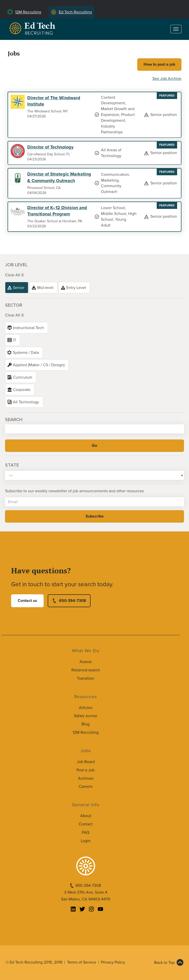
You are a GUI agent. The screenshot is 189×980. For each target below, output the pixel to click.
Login (86, 841)
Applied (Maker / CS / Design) (39, 365)
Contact (86, 824)
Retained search (86, 670)
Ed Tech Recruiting (75, 12)
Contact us (27, 601)
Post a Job (86, 770)
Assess (86, 662)
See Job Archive (167, 79)
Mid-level (45, 288)
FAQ (86, 832)
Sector (14, 305)
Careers (86, 787)
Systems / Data (26, 353)
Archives (86, 778)
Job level (16, 265)
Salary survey (86, 716)
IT (15, 340)
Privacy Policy (113, 962)
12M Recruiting (28, 12)
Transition (86, 678)
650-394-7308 (73, 601)
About (86, 816)
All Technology (26, 402)
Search (14, 420)
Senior (19, 288)
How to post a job (159, 64)
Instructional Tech (28, 328)
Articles (86, 708)
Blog (86, 724)
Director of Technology (50, 147)
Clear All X (14, 275)
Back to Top (164, 963)
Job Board (86, 762)
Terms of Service (82, 962)
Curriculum (23, 377)
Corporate (22, 390)
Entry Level (76, 288)
